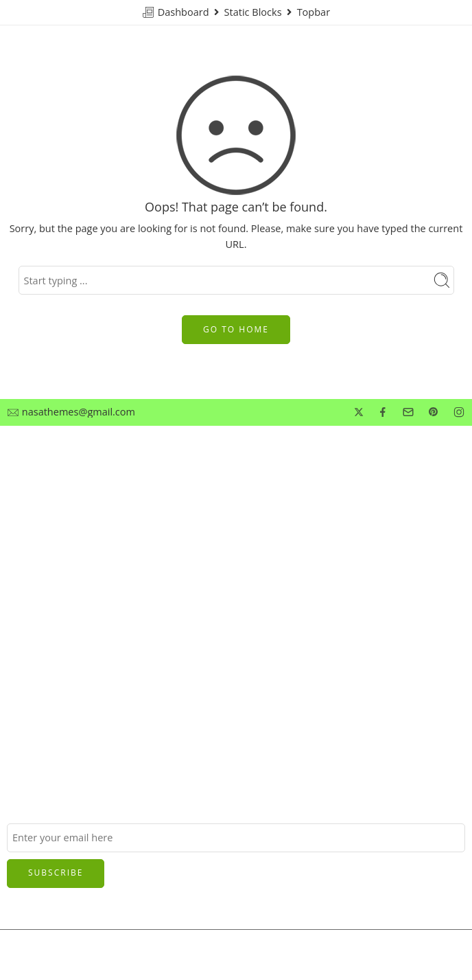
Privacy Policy (38, 520)
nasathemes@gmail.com (79, 412)
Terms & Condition (50, 542)
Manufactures (39, 588)
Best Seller (31, 565)
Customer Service (47, 497)
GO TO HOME (236, 329)
